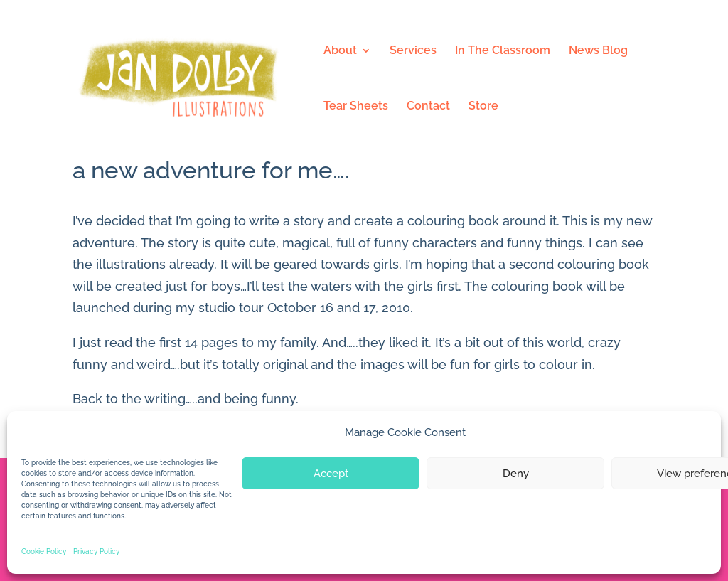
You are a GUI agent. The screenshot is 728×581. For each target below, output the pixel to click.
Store (483, 107)
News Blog (598, 51)
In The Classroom (503, 51)
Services (413, 51)
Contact (428, 107)
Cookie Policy (44, 551)
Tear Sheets (356, 107)
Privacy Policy (96, 551)
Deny (516, 474)
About (340, 51)
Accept (331, 474)
